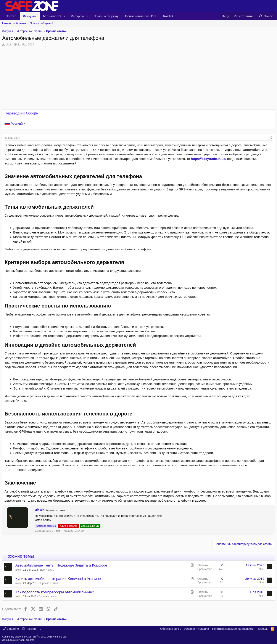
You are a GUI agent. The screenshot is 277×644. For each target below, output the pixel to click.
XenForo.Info (27, 640)
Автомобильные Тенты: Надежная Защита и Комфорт (61, 565)
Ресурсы (77, 16)
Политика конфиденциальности (233, 629)
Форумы (30, 16)
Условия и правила (196, 629)
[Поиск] (266, 16)
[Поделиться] (271, 138)
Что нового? (52, 16)
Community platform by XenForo (34, 637)
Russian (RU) (32, 629)
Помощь (262, 629)
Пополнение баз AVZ (141, 16)
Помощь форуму (106, 16)
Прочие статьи (49, 583)
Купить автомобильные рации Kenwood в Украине (58, 579)
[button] (65, 16)
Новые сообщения (14, 23)
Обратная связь (171, 629)
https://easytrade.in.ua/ (209, 159)
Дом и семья (48, 570)
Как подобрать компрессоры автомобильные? (55, 592)
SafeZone (11, 629)
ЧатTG (168, 16)
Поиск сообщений (42, 23)
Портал (11, 16)
